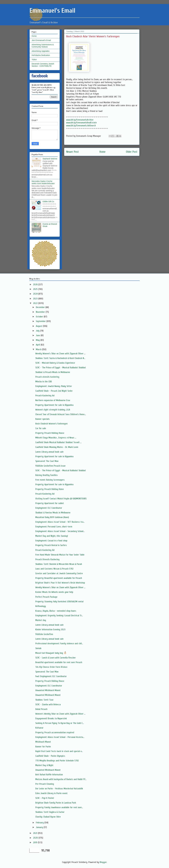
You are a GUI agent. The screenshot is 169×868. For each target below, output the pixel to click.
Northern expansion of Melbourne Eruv (53, 400)
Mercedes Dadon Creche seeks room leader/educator (43, 182)
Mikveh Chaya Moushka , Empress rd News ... (56, 438)
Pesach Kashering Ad (45, 396)
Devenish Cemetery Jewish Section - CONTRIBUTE (43, 65)
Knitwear (39, 728)
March (39, 349)
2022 (36, 303)
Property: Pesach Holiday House (50, 433)
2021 (35, 833)
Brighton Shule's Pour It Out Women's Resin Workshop (60, 583)
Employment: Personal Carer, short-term (54, 527)
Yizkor (34, 59)
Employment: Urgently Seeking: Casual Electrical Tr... (59, 616)
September (41, 321)
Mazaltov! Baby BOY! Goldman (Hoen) (52, 517)
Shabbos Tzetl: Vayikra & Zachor (50, 812)
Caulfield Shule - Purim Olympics (50, 756)
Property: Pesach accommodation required (55, 732)
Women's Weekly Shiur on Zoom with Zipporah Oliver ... (60, 714)
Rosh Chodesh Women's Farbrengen (51, 424)
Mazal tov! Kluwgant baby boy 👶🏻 (51, 653)
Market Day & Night (44, 765)
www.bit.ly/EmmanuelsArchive (80, 120)
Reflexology (41, 606)
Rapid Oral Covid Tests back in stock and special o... (59, 751)
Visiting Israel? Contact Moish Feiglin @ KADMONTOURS (61, 499)
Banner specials (42, 419)
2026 (36, 284)
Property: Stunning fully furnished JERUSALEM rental (59, 602)
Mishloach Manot (43, 742)
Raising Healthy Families (47, 475)
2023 (36, 299)
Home (102, 152)
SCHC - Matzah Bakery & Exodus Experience (55, 363)
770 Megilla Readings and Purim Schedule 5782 (57, 761)
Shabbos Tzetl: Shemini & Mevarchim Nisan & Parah (59, 564)
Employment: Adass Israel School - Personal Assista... (60, 737)
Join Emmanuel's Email (41, 40)
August (39, 326)
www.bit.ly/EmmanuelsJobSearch (81, 126)
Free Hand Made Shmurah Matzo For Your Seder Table (60, 555)
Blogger (103, 862)
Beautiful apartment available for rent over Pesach (59, 662)
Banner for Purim (43, 747)
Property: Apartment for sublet (50, 503)
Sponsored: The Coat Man (47, 461)
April (38, 345)
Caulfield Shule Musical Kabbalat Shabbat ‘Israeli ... (58, 442)
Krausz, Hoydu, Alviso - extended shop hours (56, 611)
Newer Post (72, 152)
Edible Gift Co (48, 201)
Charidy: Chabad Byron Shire (48, 817)
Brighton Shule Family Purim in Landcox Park (56, 803)
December (41, 307)
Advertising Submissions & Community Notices (43, 46)
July (38, 331)
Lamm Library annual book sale (49, 452)
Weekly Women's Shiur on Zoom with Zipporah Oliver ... (60, 354)
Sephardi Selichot (50, 159)
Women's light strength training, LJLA (53, 410)
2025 (36, 289)
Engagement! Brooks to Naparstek (51, 718)
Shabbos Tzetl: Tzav (44, 700)
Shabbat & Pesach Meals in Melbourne (53, 372)
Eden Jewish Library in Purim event (51, 793)
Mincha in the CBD (44, 382)
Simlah (38, 648)
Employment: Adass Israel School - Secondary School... (60, 531)
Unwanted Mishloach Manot (48, 690)
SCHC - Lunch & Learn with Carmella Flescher (56, 658)
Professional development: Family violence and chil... (59, 644)
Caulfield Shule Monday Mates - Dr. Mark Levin (57, 447)
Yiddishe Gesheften (44, 634)
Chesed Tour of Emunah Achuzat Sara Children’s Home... (61, 414)
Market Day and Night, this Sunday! (52, 536)
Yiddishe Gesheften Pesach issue (50, 466)
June (38, 335)
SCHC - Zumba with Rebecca (48, 704)
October (40, 317)
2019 (36, 842)
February (40, 823)
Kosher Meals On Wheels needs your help (54, 592)
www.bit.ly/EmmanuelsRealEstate (81, 123)
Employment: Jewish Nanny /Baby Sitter (54, 386)
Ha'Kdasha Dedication (41, 55)
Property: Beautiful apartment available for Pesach (59, 578)
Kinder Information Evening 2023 (50, 630)
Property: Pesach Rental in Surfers (51, 545)
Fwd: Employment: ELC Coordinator (51, 676)
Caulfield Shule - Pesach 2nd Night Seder (54, 391)
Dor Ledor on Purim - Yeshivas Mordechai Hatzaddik (59, 789)
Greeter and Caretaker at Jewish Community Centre (59, 573)
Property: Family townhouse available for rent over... (59, 807)
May (38, 340)
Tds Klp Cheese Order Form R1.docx (51, 667)
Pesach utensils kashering (47, 377)
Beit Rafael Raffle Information (49, 775)
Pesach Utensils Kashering (47, 559)
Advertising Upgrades (41, 51)
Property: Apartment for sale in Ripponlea (54, 405)
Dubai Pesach (41, 709)
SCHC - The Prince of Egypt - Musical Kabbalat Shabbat (61, 368)
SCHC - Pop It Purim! (45, 798)
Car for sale (41, 428)
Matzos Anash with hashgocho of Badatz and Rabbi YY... (61, 779)
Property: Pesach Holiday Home (50, 489)
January (40, 827)
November (41, 312)
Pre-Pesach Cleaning (45, 784)
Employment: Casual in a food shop (51, 541)
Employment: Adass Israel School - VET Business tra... (60, 522)
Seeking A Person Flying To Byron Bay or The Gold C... (60, 723)
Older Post (132, 152)
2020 (36, 838)
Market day (41, 620)
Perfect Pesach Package (46, 597)
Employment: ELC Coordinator (49, 508)
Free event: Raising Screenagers (50, 480)
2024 (36, 294)
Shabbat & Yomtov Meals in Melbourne (53, 513)
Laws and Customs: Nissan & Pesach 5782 (54, 569)
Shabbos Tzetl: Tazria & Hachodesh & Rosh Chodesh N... (60, 358)
